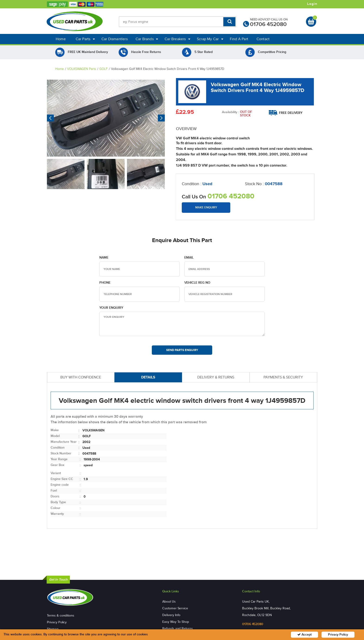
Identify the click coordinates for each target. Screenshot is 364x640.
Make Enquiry (206, 207)
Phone (105, 283)
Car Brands (147, 39)
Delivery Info (171, 615)
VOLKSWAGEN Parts (82, 69)
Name (104, 258)
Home (61, 39)
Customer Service (175, 608)
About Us (169, 602)
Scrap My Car (210, 39)
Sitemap (53, 629)
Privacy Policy (57, 622)
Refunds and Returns (177, 629)
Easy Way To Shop (175, 622)
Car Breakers (177, 39)
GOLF (104, 69)
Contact (263, 39)
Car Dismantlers (115, 39)
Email (189, 258)
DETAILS (148, 377)
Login (312, 4)
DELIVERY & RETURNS (216, 377)
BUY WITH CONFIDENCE (81, 377)
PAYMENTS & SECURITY (283, 377)
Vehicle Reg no (197, 283)
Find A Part (239, 39)
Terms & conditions (61, 615)
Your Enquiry (111, 308)
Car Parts (85, 39)
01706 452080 (268, 24)
